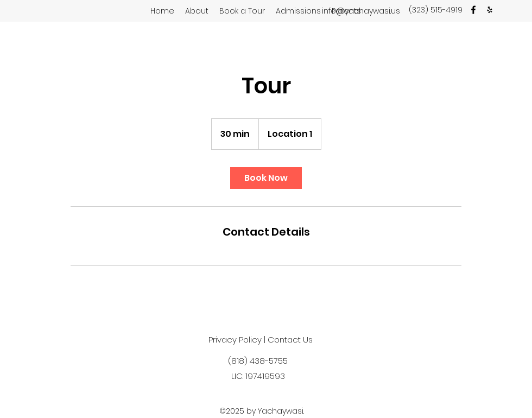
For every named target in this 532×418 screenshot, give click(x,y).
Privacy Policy (235, 340)
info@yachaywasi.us (361, 11)
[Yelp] (490, 10)
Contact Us (290, 340)
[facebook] (473, 10)
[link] (266, 178)
